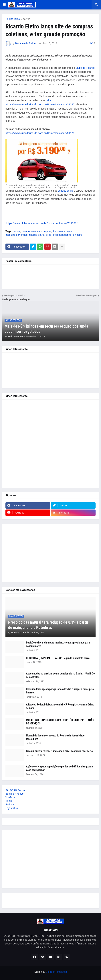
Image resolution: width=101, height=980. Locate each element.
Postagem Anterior (14, 295)
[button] (4, 5)
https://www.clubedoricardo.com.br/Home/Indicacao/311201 (41, 104)
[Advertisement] (50, 444)
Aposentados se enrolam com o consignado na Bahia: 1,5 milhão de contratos (60, 675)
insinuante (59, 231)
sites (48, 235)
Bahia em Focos (14, 794)
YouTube (10, 797)
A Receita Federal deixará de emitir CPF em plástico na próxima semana (60, 706)
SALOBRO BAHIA (15, 790)
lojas (69, 231)
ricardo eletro (37, 235)
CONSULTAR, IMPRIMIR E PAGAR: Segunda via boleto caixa (58, 658)
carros (27, 19)
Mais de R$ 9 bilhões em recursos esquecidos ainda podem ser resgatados (46, 329)
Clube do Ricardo (85, 68)
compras (46, 231)
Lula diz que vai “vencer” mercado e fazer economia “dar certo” (60, 751)
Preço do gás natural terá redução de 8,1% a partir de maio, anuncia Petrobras (48, 625)
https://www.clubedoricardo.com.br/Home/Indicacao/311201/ (41, 223)
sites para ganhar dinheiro (67, 235)
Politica (10, 804)
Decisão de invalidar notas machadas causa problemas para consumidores (58, 644)
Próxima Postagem (87, 295)
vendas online (66, 191)
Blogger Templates (56, 972)
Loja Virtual (12, 808)
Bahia (9, 801)
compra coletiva (31, 231)
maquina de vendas (16, 235)
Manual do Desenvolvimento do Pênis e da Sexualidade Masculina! (55, 737)
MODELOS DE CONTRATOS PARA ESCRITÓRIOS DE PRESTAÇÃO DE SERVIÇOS (60, 722)
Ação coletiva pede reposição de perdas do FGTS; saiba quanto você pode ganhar (59, 768)
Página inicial (13, 19)
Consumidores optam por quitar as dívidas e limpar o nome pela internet (60, 691)
